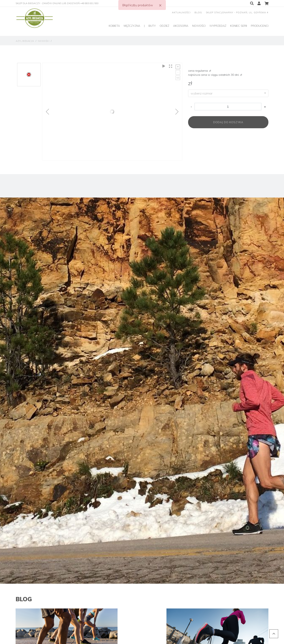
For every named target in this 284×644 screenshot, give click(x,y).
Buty (152, 26)
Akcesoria (181, 26)
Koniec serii (239, 26)
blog (198, 12)
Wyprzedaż (218, 26)
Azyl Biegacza (25, 41)
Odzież (164, 26)
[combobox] (228, 93)
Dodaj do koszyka (228, 122)
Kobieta (114, 26)
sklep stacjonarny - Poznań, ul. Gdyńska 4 (237, 12)
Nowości (199, 26)
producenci (260, 26)
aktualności (181, 12)
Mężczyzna (132, 26)
